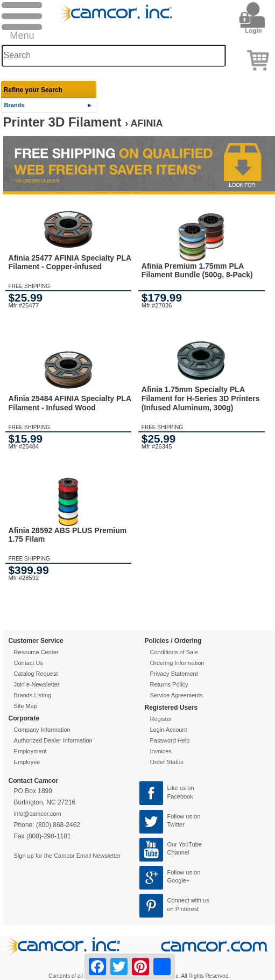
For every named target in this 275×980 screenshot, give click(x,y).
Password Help (170, 740)
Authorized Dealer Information (53, 740)
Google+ (179, 880)
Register (161, 719)
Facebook (180, 796)
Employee (27, 762)
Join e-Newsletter (37, 684)
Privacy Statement (174, 674)
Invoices (161, 751)
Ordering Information (177, 663)
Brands (15, 105)
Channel (178, 852)
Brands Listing (33, 695)
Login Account (169, 730)
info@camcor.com (38, 814)
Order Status (167, 762)
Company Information (42, 730)
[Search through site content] (114, 56)
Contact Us (29, 663)
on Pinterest (183, 909)
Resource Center (36, 652)
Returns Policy (169, 684)
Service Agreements (177, 695)
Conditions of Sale (174, 652)
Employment (30, 751)
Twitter (176, 824)
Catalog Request (36, 674)
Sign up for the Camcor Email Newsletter (68, 856)
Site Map (26, 706)
